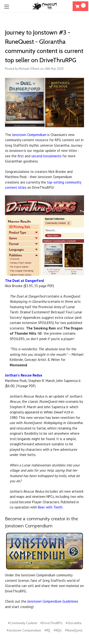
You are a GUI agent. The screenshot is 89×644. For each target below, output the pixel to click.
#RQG (58, 630)
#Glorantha (74, 623)
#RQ (47, 630)
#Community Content (22, 623)
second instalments (46, 156)
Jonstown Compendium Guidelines (53, 601)
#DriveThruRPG (51, 623)
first (21, 156)
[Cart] (80, 6)
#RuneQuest (74, 630)
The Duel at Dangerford (24, 281)
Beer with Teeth (50, 507)
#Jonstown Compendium (24, 630)
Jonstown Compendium (29, 135)
